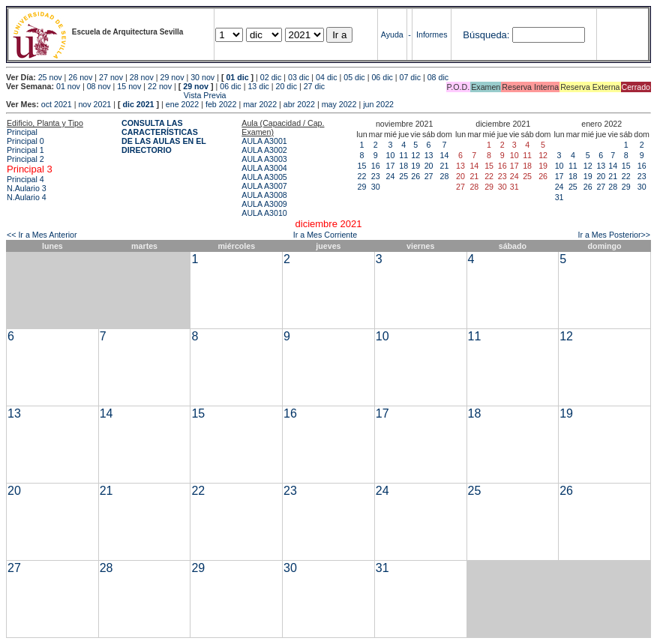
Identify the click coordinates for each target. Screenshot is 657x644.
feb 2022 (221, 104)
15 (362, 166)
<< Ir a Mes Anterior (42, 235)
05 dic (354, 77)
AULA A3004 (264, 168)
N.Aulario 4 (27, 197)
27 (429, 176)
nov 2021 (94, 104)
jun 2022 (378, 104)
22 (362, 176)
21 (445, 166)
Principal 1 (25, 150)
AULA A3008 (264, 195)
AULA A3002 (264, 150)
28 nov (142, 77)
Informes (432, 34)
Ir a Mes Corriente (325, 235)
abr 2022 (299, 104)
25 (403, 176)
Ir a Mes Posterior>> (614, 235)
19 (415, 166)
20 (429, 166)
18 (403, 166)
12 (415, 155)
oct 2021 (57, 104)
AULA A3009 (264, 204)
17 (391, 166)
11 (403, 155)
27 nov (111, 77)
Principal (22, 132)
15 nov (129, 86)
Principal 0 (25, 141)
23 (376, 176)
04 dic (326, 77)
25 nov (50, 77)
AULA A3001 (264, 141)
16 (376, 166)
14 (445, 155)
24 (391, 176)
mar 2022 (260, 104)
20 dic (286, 86)
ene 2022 (182, 104)
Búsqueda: (486, 35)
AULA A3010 (264, 213)
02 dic (271, 77)
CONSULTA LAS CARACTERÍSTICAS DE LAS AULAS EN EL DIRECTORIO (164, 136)
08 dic (438, 77)
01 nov (68, 86)
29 (362, 187)
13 (429, 155)
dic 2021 (138, 104)
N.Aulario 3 (28, 188)
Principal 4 (25, 179)
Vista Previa (116, 95)
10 (391, 155)
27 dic (314, 86)
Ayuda (392, 34)
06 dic (382, 77)
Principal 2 (25, 159)
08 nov (99, 86)
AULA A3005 (264, 177)
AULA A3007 (264, 186)
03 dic (298, 77)
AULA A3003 (264, 159)
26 (415, 176)
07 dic (410, 77)
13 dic (258, 86)
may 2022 (339, 104)
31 (559, 197)
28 (445, 176)
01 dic (237, 77)
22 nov (160, 86)
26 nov (80, 77)
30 (376, 187)
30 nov (202, 77)
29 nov (172, 77)
